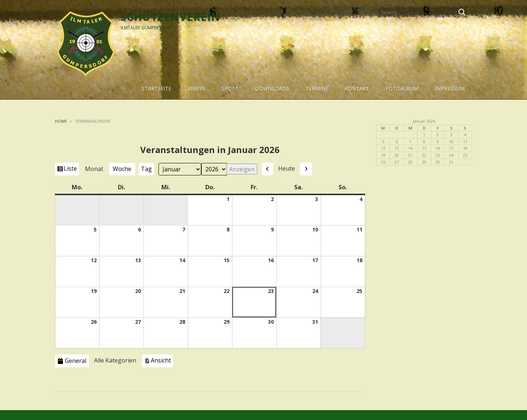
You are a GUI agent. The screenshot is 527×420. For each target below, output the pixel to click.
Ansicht (162, 360)
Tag (146, 169)
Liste (71, 170)
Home (61, 121)
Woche (122, 169)
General (72, 361)
